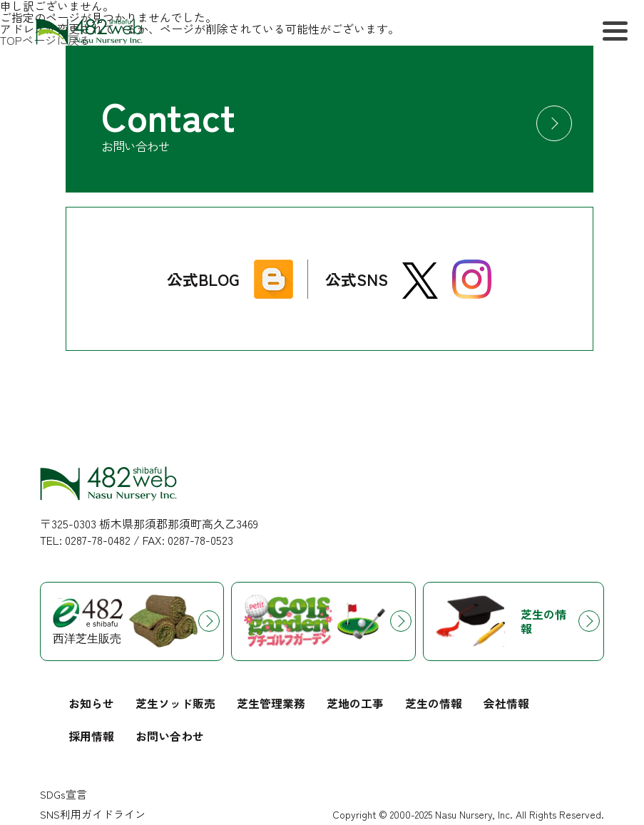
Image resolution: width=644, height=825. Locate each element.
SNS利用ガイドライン (93, 814)
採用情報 (91, 736)
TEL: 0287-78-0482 (85, 540)
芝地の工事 (355, 703)
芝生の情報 (434, 703)
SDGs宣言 (63, 794)
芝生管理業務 (271, 703)
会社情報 (506, 703)
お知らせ (91, 703)
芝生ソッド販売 (175, 703)
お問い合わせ (170, 736)
